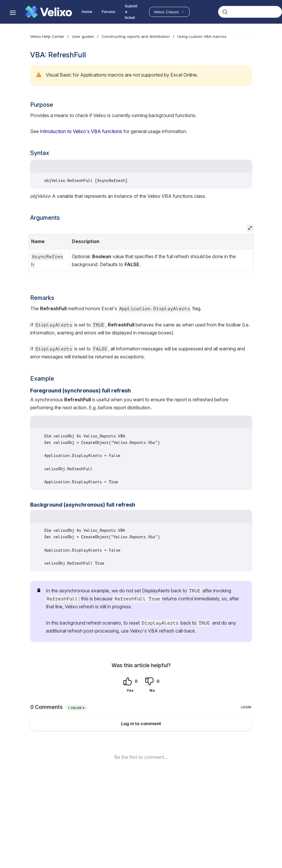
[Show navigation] (13, 13)
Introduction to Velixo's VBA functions (81, 131)
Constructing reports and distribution (136, 36)
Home (87, 12)
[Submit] (225, 12)
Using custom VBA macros (202, 36)
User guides (83, 36)
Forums (109, 12)
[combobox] (250, 12)
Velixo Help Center (47, 36)
